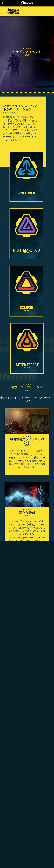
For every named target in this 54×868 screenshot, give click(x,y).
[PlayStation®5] (27, 743)
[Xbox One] (27, 740)
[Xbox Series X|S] (27, 737)
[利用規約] (27, 862)
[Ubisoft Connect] (27, 835)
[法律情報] (27, 866)
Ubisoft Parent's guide (39, 774)
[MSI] (27, 762)
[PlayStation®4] (27, 746)
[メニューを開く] (3, 11)
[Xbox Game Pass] (27, 734)
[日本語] (27, 809)
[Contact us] (27, 853)
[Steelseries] (27, 765)
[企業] (27, 839)
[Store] (27, 831)
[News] (27, 843)
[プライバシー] (27, 858)
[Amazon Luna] (27, 752)
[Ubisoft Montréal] (27, 723)
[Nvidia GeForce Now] (27, 768)
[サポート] (27, 847)
